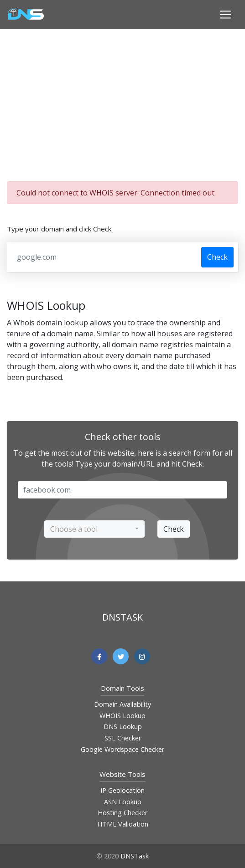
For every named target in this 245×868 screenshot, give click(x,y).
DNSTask (135, 856)
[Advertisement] (126, 104)
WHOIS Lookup (122, 716)
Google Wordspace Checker (122, 749)
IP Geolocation (122, 790)
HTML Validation (123, 824)
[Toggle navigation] (225, 15)
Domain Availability (122, 704)
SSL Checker (123, 738)
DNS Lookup (123, 727)
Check (217, 257)
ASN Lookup (123, 802)
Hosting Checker (122, 813)
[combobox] (94, 529)
